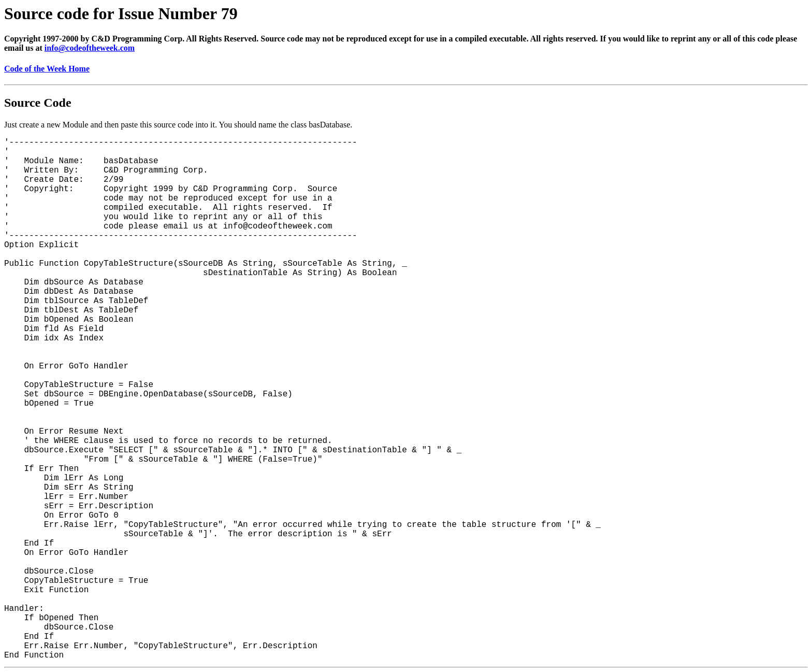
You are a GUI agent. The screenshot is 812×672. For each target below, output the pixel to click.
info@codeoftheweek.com (90, 48)
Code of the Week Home (47, 69)
